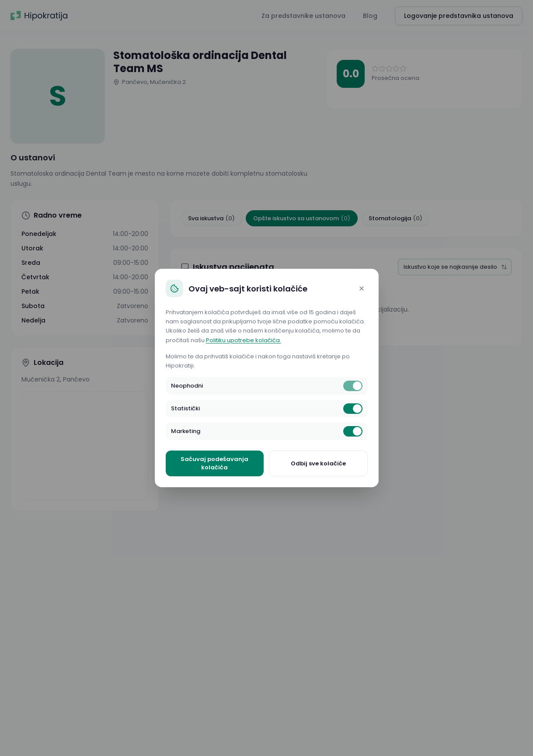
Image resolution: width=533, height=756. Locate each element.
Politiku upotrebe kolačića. (244, 340)
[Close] (362, 288)
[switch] (353, 386)
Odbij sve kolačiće (318, 463)
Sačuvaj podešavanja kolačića (214, 463)
